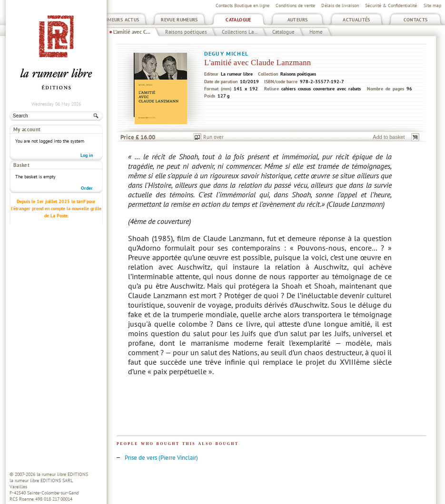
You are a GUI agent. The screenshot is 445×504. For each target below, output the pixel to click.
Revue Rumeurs (179, 20)
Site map (432, 5)
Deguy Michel (226, 53)
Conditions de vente (295, 5)
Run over (213, 137)
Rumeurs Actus (121, 20)
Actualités (356, 20)
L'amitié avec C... (132, 32)
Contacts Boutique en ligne (242, 5)
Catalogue (238, 20)
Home (316, 32)
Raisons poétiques (186, 32)
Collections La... (240, 32)
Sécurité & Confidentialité (391, 5)
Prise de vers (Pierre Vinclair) (161, 458)
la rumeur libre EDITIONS (62, 474)
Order (87, 171)
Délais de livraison (340, 5)
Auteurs (298, 20)
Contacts (416, 20)
